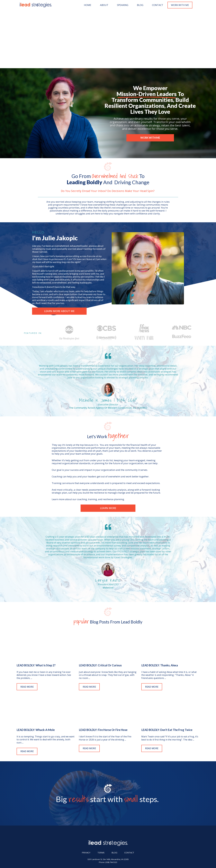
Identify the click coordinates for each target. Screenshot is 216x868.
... (31, 620)
